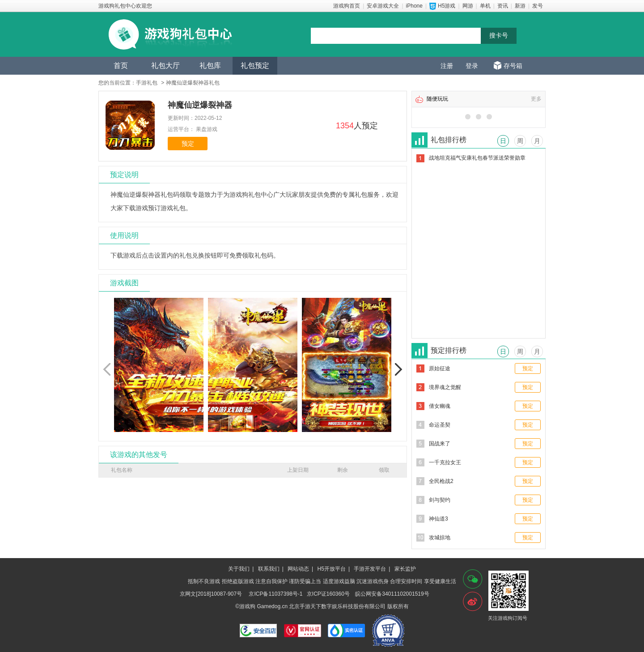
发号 (538, 6)
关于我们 (239, 569)
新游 (520, 6)
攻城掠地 (440, 538)
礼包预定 (255, 66)
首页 (121, 66)
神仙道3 (439, 519)
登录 (472, 66)
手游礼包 (147, 83)
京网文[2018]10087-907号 (211, 594)
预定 (188, 144)
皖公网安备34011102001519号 (392, 594)
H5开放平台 (332, 569)
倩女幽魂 (440, 406)
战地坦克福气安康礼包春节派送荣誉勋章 (477, 158)
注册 (447, 66)
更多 (536, 99)
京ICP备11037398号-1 (275, 594)
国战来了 (440, 444)
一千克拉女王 (445, 462)
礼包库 (210, 66)
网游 (468, 6)
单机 (485, 6)
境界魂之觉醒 (445, 387)
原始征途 (440, 368)
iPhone (414, 6)
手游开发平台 (370, 569)
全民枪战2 (441, 481)
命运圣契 (440, 425)
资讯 (503, 6)
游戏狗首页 (347, 6)
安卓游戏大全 (383, 6)
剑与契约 (440, 500)
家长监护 (405, 569)
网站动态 (298, 569)
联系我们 (269, 569)
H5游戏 (447, 6)
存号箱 (513, 66)
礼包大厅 (165, 66)
